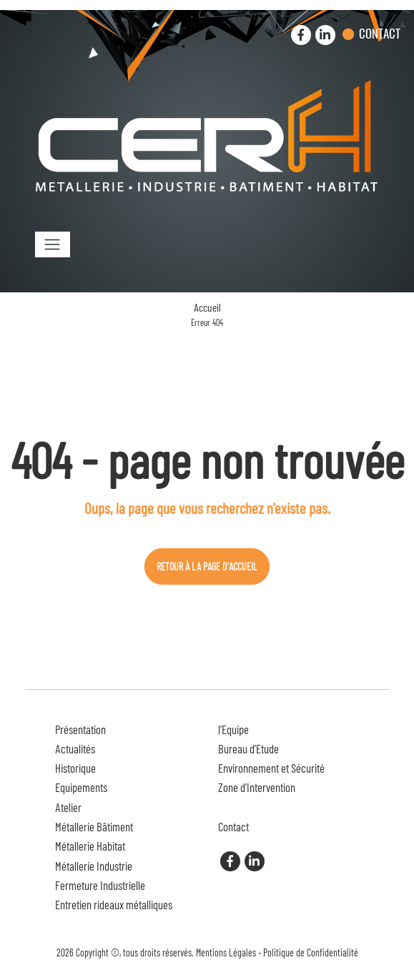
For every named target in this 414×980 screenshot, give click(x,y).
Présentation (80, 729)
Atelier (68, 807)
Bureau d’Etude (248, 748)
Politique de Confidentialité (311, 952)
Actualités (75, 748)
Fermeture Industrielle (100, 885)
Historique (75, 768)
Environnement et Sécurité (271, 768)
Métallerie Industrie (94, 866)
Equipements (81, 787)
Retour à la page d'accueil (207, 566)
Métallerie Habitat (90, 846)
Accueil (207, 307)
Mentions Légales (226, 952)
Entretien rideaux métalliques (114, 904)
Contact (380, 33)
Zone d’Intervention (257, 787)
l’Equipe (233, 729)
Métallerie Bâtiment (94, 826)
